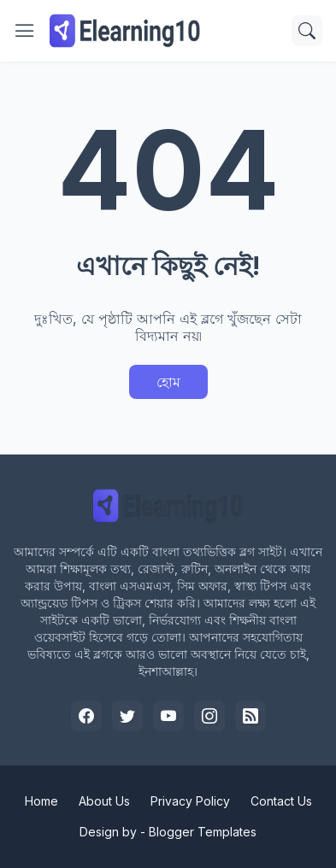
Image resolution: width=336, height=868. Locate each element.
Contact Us (281, 801)
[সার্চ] (307, 31)
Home (41, 801)
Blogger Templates (203, 832)
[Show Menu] (25, 31)
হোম (168, 382)
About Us (104, 801)
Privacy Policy (190, 801)
